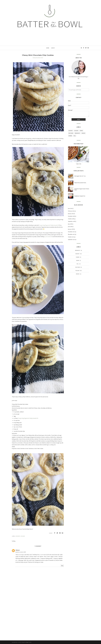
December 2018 (71, 216)
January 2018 (71, 229)
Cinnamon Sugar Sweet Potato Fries (82, 189)
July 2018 (70, 224)
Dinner (70, 136)
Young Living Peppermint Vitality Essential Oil (49, 225)
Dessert (18, 536)
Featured (71, 133)
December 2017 (71, 232)
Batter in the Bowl (18, 642)
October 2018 (71, 219)
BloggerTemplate (29, 642)
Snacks (83, 133)
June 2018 (70, 227)
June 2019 (70, 208)
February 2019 (71, 211)
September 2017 (71, 240)
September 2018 (71, 221)
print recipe (14, 400)
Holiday (23, 536)
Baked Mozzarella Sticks (80, 183)
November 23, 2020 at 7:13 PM (21, 552)
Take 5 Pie (79, 164)
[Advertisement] (38, 600)
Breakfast (77, 133)
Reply (62, 566)
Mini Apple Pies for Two (80, 176)
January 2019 (71, 214)
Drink (81, 131)
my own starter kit (48, 237)
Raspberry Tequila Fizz (80, 196)
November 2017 (71, 234)
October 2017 (71, 237)
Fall (75, 136)
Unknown (18, 550)
